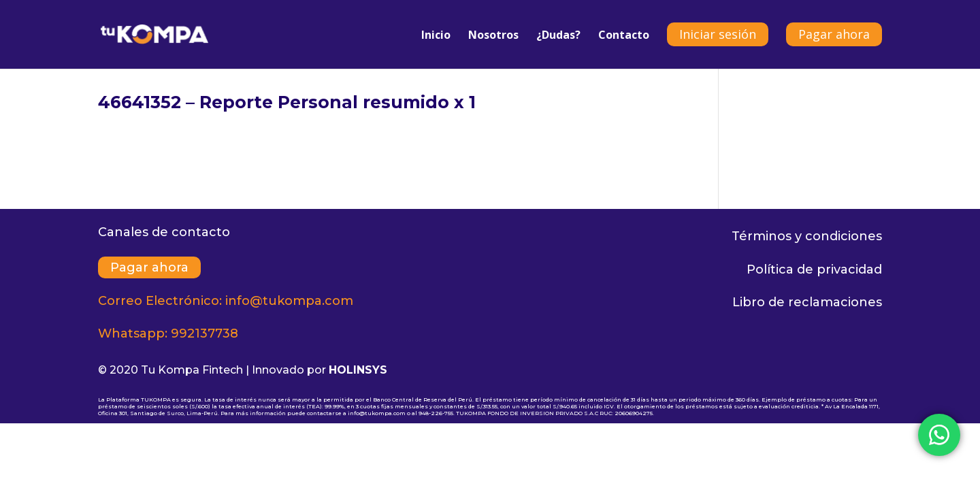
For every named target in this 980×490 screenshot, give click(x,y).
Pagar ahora (834, 34)
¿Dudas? (558, 36)
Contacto (624, 36)
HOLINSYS (358, 370)
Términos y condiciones (807, 236)
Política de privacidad (814, 269)
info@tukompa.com (289, 301)
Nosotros (493, 36)
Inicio (436, 36)
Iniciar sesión (718, 34)
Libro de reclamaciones (807, 302)
